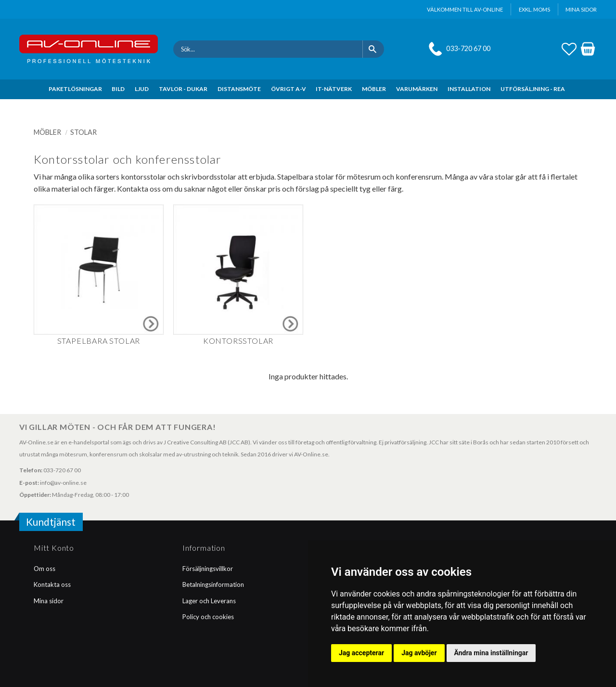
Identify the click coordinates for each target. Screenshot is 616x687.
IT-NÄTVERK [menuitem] (334, 89)
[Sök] (373, 49)
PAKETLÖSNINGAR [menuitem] (75, 89)
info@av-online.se (63, 483)
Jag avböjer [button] (419, 653)
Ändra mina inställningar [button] (491, 653)
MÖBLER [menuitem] (374, 89)
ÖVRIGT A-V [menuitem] (289, 89)
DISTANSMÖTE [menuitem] (239, 89)
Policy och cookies (208, 617)
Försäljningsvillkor (208, 569)
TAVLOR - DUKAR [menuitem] (183, 89)
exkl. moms (534, 9)
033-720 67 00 (468, 48)
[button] (569, 48)
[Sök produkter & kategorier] (268, 49)
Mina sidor (49, 601)
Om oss (45, 569)
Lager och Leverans (209, 601)
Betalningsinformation (213, 584)
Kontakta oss (52, 584)
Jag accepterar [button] (361, 653)
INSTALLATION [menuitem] (469, 89)
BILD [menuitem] (118, 89)
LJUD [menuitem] (142, 89)
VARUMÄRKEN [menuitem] (417, 89)
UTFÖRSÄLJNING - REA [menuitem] (533, 89)
